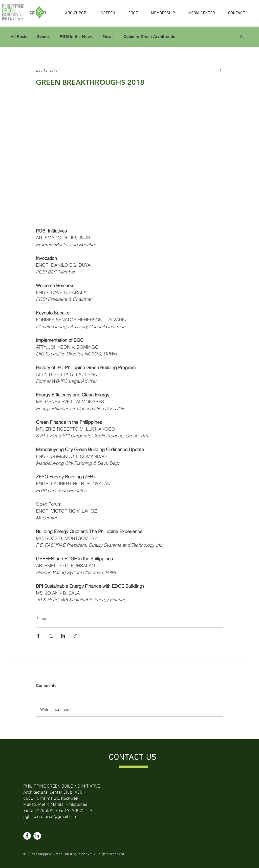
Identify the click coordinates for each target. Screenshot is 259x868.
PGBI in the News (76, 37)
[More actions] (220, 70)
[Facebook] (27, 836)
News (108, 37)
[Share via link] (75, 636)
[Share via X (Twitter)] (51, 636)
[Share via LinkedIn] (63, 636)
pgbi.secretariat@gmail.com (50, 817)
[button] (242, 37)
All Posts (19, 37)
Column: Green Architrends (149, 37)
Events (43, 37)
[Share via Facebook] (38, 636)
